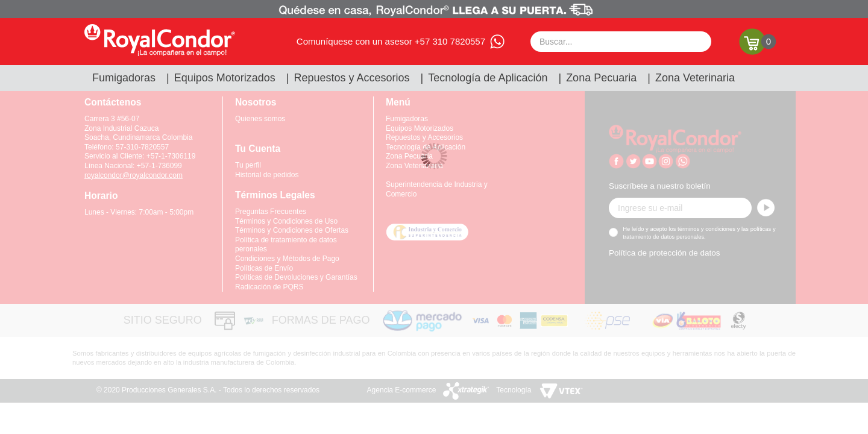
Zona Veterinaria (695, 78)
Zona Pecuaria (601, 78)
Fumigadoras (124, 78)
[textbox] (621, 42)
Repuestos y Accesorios (352, 78)
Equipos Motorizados (225, 78)
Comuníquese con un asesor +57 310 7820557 (391, 41)
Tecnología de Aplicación (488, 78)
